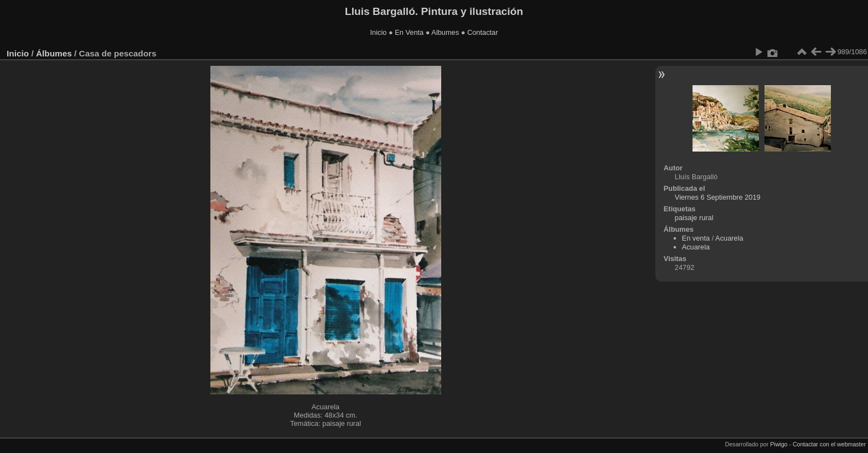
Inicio (379, 32)
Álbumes (54, 53)
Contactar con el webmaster (829, 444)
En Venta (409, 32)
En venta (696, 238)
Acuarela (729, 238)
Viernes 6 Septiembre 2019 (718, 197)
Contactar (482, 32)
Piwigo (779, 444)
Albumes (445, 32)
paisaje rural (694, 218)
